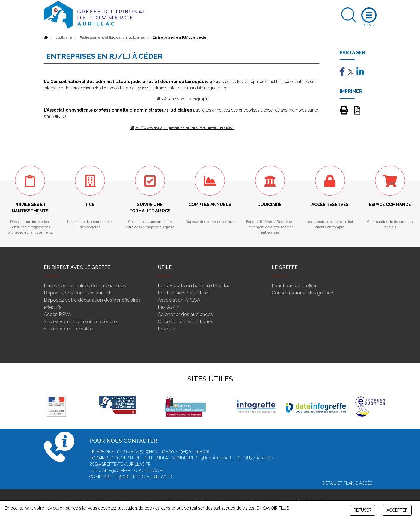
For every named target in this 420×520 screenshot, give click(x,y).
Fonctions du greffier (294, 286)
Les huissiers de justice (183, 293)
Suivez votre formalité (68, 329)
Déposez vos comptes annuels (78, 293)
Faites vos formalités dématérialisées (85, 286)
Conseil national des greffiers (303, 293)
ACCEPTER (397, 510)
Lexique (166, 329)
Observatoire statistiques (185, 322)
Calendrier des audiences (185, 314)
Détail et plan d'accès (347, 483)
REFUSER (362, 510)
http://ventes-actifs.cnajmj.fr (182, 99)
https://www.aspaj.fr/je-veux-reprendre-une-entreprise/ (182, 127)
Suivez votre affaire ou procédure (80, 322)
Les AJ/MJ (170, 307)
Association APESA (179, 300)
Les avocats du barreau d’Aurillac (194, 286)
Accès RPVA (58, 314)
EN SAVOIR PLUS (273, 508)
